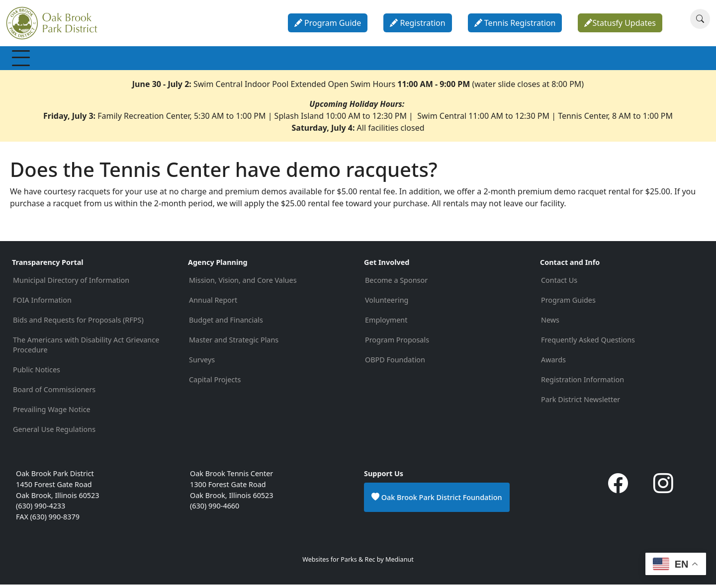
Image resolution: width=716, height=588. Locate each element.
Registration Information (582, 383)
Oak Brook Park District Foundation (437, 501)
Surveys (202, 363)
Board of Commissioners (54, 393)
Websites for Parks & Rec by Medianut (358, 563)
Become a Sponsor (396, 284)
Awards (553, 363)
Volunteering (387, 303)
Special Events (224, 60)
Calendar (444, 60)
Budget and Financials (226, 323)
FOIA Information (42, 303)
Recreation (106, 60)
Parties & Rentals (378, 60)
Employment (386, 323)
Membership (45, 60)
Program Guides (568, 303)
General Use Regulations (54, 433)
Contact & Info (547, 60)
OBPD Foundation (395, 363)
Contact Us (559, 284)
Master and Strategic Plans (234, 343)
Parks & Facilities (299, 60)
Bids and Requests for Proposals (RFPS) (78, 323)
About (491, 60)
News (550, 323)
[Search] (700, 19)
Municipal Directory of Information (71, 284)
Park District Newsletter (581, 403)
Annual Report (213, 303)
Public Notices (37, 373)
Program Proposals (397, 343)
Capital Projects (215, 383)
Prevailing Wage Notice (52, 413)
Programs (162, 60)
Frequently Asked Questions (588, 343)
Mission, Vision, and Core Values (243, 284)
